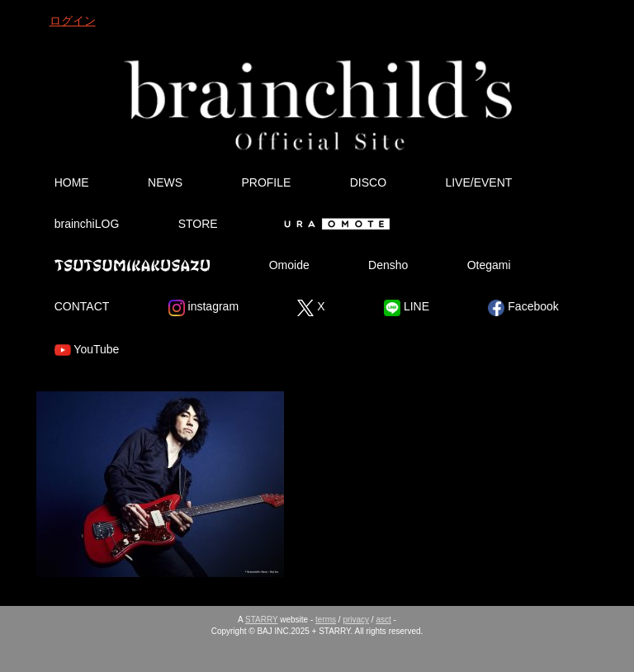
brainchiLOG (87, 224)
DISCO (368, 182)
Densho (388, 265)
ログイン (73, 21)
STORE (198, 224)
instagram (203, 308)
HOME (72, 182)
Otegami (489, 265)
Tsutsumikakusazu (132, 265)
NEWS (165, 182)
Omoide (289, 265)
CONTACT (82, 306)
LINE (407, 308)
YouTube (87, 350)
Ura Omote (334, 224)
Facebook (523, 308)
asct (383, 620)
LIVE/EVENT (478, 182)
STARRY (261, 620)
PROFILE (266, 182)
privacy (356, 620)
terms (326, 620)
